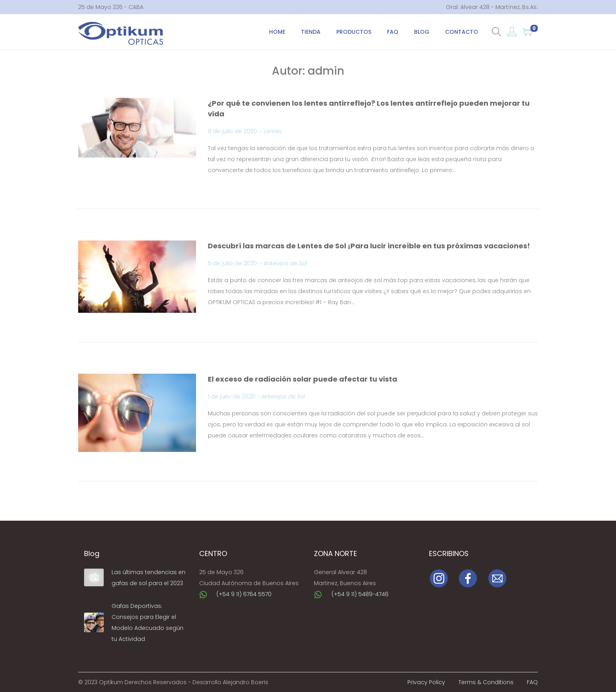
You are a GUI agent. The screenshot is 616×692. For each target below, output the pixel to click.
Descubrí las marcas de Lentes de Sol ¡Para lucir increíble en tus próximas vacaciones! (369, 246)
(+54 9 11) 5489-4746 (360, 594)
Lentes (273, 131)
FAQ (532, 682)
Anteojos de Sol (285, 263)
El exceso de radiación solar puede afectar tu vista (302, 379)
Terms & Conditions (486, 682)
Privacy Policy (426, 682)
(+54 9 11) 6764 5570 (244, 594)
